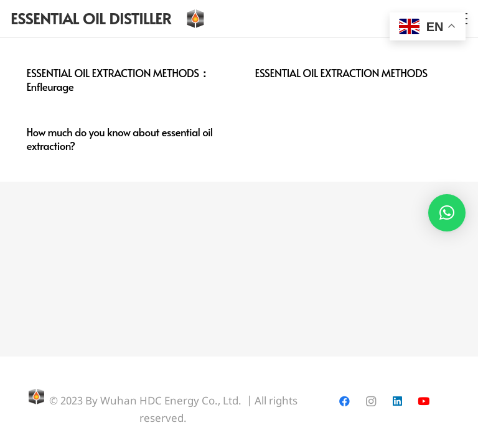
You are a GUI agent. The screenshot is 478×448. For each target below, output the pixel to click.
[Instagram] (371, 402)
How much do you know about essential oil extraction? (120, 139)
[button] (447, 213)
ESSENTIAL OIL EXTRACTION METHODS (341, 73)
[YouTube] (424, 402)
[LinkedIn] (397, 402)
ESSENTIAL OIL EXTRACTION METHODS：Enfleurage (118, 80)
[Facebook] (344, 402)
